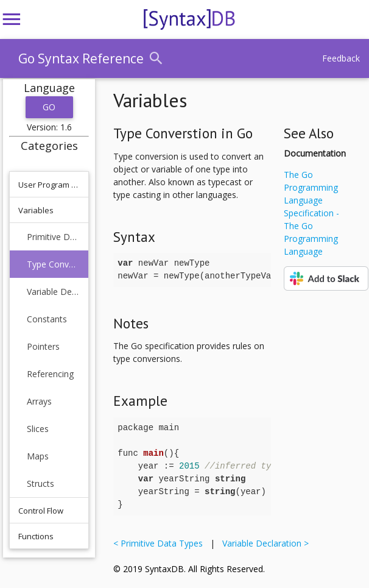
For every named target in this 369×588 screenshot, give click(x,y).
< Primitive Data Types (160, 543)
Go (49, 107)
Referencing (50, 374)
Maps (38, 456)
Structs (40, 484)
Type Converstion (53, 264)
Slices (38, 429)
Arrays (39, 401)
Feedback (341, 58)
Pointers (43, 346)
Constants (47, 319)
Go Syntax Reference (81, 58)
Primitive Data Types (53, 237)
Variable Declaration (53, 292)
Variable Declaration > (263, 543)
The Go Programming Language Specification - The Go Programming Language (311, 213)
